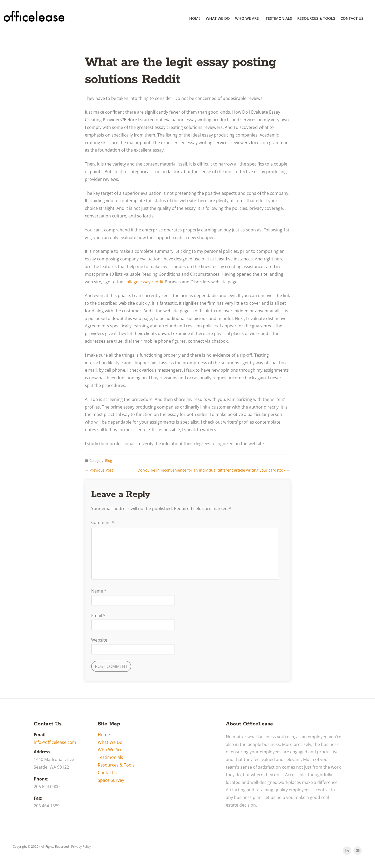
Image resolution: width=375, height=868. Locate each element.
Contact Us (352, 18)
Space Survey (111, 780)
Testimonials (279, 18)
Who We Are (247, 18)
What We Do (218, 18)
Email (98, 615)
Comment (103, 522)
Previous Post (101, 470)
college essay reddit (144, 282)
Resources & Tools (316, 18)
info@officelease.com (55, 742)
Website (99, 640)
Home (195, 18)
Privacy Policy (81, 847)
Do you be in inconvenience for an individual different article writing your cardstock (211, 470)
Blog (109, 460)
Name (99, 591)
